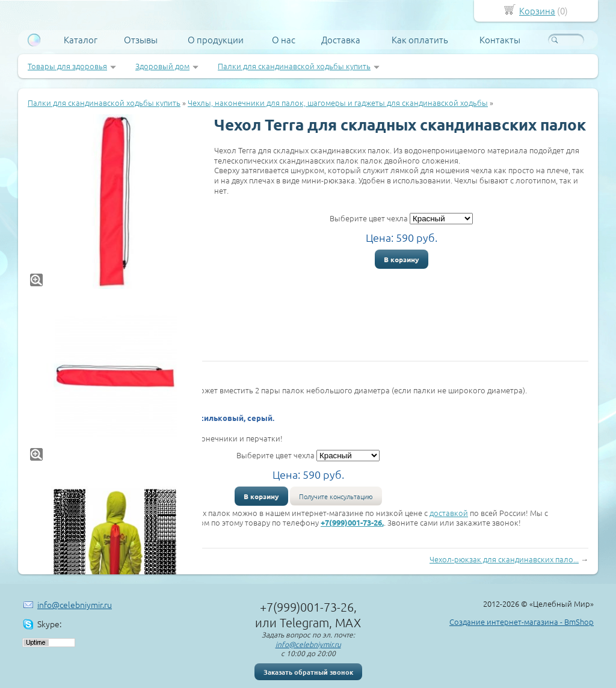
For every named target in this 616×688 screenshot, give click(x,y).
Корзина (537, 11)
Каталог (81, 40)
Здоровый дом (162, 66)
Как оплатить (420, 40)
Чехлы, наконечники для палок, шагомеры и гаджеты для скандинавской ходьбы (338, 103)
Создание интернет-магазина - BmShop (522, 622)
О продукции (216, 40)
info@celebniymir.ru (75, 604)
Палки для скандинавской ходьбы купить (294, 66)
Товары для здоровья (67, 66)
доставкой (449, 513)
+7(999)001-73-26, (352, 522)
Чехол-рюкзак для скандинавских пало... (504, 559)
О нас (284, 40)
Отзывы (141, 40)
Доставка (341, 40)
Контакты (500, 40)
